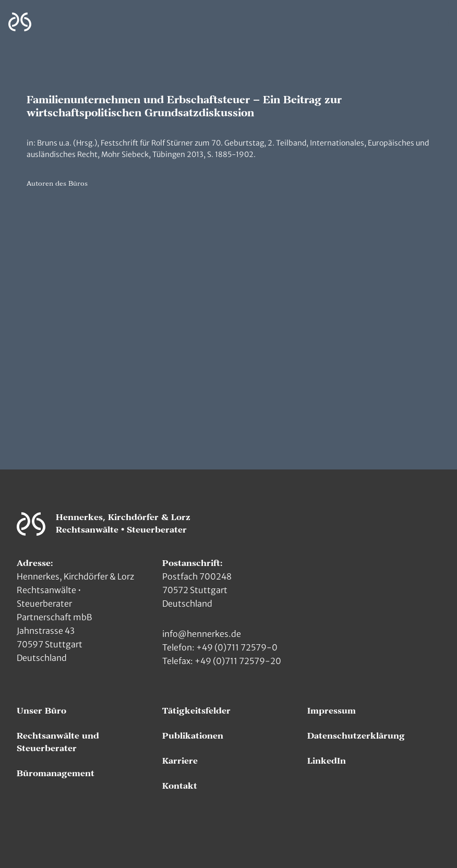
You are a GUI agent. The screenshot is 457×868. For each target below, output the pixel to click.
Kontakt (180, 786)
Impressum (332, 711)
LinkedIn (327, 761)
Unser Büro (41, 711)
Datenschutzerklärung (356, 736)
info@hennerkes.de (202, 634)
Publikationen (193, 736)
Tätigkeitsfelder (196, 711)
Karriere (180, 761)
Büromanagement (56, 774)
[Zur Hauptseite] (20, 22)
